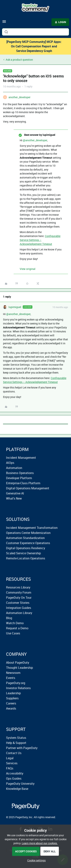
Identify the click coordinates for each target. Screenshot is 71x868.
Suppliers (12, 698)
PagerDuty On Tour (19, 598)
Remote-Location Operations (26, 558)
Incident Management (21, 458)
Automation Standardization (25, 538)
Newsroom (13, 673)
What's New (14, 498)
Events (11, 678)
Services (12, 763)
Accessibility (15, 773)
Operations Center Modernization (28, 533)
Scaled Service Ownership (23, 553)
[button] (4, 23)
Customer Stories (18, 603)
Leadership (13, 693)
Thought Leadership (20, 668)
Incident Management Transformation (32, 528)
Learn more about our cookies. (40, 843)
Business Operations (20, 473)
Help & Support (16, 743)
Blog (9, 618)
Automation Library (19, 613)
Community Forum (19, 592)
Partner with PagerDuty (22, 748)
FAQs (10, 768)
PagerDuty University (20, 784)
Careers (11, 703)
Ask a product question (19, 60)
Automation (14, 468)
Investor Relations (18, 688)
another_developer (20, 97)
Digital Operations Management (28, 488)
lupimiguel (15, 307)
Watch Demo (15, 623)
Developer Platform (19, 478)
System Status (16, 738)
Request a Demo (17, 628)
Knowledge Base (17, 789)
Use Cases (13, 633)
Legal (10, 758)
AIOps (10, 463)
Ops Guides (14, 778)
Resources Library (18, 587)
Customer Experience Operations (28, 543)
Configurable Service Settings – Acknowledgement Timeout (40, 240)
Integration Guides (19, 608)
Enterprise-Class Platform (23, 483)
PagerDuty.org (16, 683)
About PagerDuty (18, 663)
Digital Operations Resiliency (26, 548)
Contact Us (14, 753)
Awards (11, 708)
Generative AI (15, 493)
